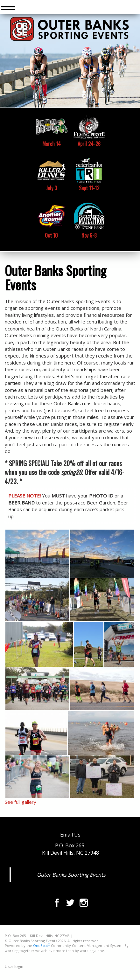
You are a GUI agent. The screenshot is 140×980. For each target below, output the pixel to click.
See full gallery (21, 802)
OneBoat (42, 945)
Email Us (70, 835)
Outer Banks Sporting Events (71, 875)
